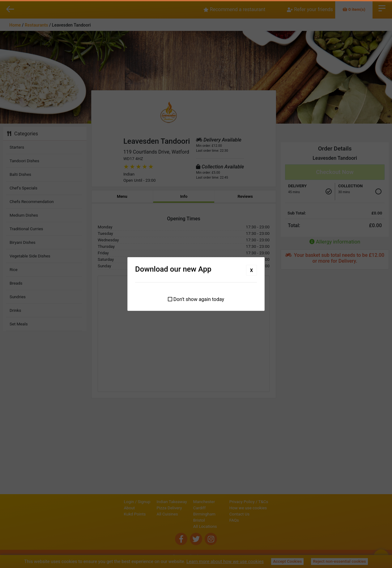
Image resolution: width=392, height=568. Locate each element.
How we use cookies (269, 508)
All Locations (184, 526)
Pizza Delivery (148, 508)
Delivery (297, 186)
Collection (350, 186)
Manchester (183, 502)
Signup (123, 502)
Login (108, 502)
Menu (122, 196)
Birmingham (183, 514)
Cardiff (178, 508)
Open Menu (382, 8)
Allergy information (335, 242)
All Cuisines (146, 514)
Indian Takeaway (151, 502)
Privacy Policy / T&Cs (270, 502)
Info (184, 196)
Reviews (245, 196)
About (109, 508)
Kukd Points (114, 514)
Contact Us (260, 514)
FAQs (255, 520)
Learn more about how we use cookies (225, 562)
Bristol (178, 520)
